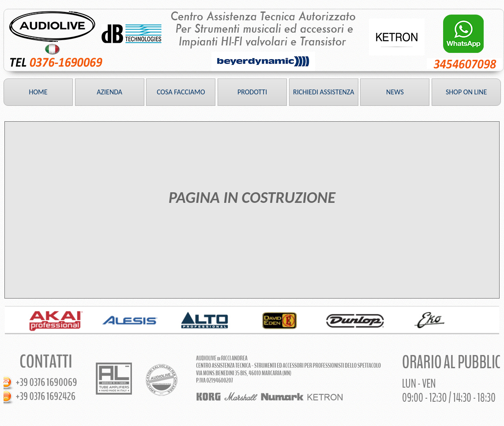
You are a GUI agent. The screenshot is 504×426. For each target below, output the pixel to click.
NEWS (395, 92)
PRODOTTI (252, 92)
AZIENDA (109, 92)
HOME (38, 92)
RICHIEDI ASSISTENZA (323, 92)
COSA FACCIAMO (181, 92)
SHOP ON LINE (466, 92)
